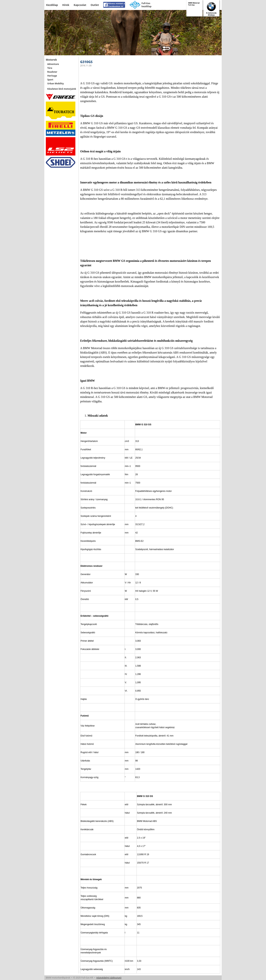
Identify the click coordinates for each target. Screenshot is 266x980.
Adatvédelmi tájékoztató (109, 978)
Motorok (51, 60)
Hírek (66, 5)
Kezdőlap (52, 5)
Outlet (95, 5)
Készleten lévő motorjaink (62, 89)
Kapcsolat (80, 5)
